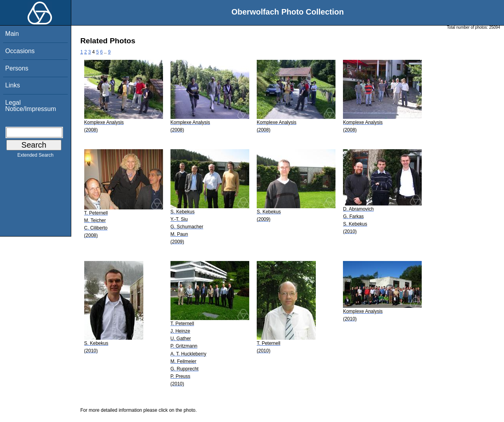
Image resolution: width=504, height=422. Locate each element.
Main (12, 34)
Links (12, 85)
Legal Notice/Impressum (31, 106)
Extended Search (35, 157)
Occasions (20, 51)
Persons (17, 68)
